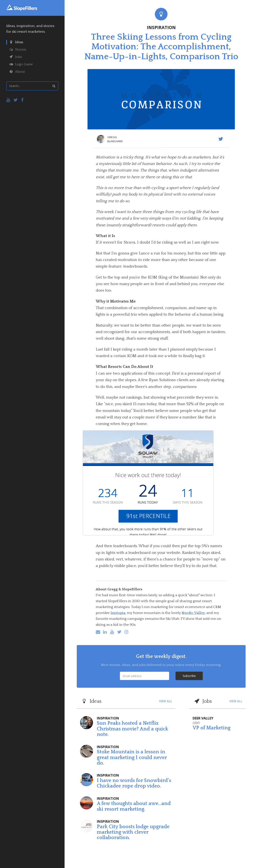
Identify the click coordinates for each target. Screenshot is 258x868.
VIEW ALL (166, 701)
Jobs (16, 57)
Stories (18, 50)
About (17, 72)
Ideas (16, 42)
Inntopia (118, 613)
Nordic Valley (193, 613)
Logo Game (21, 64)
